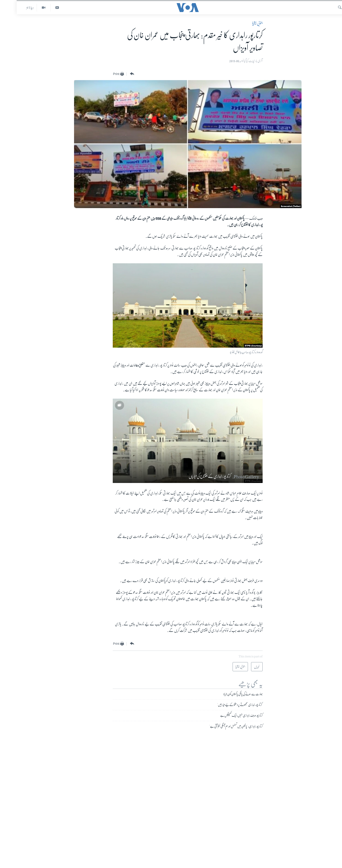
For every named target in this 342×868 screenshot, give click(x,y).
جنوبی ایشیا (241, 23)
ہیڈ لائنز (14, 8)
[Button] (115, 74)
